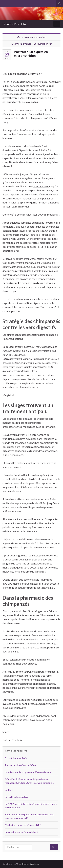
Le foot (9, 790)
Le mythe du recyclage (17, 797)
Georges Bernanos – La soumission (30, 44)
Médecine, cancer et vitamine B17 (23, 825)
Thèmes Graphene (30, 864)
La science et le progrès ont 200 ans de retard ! (30, 772)
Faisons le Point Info (14, 24)
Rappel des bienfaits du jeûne (20, 765)
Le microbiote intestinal (33, 37)
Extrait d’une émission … (18, 758)
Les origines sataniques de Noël (22, 832)
